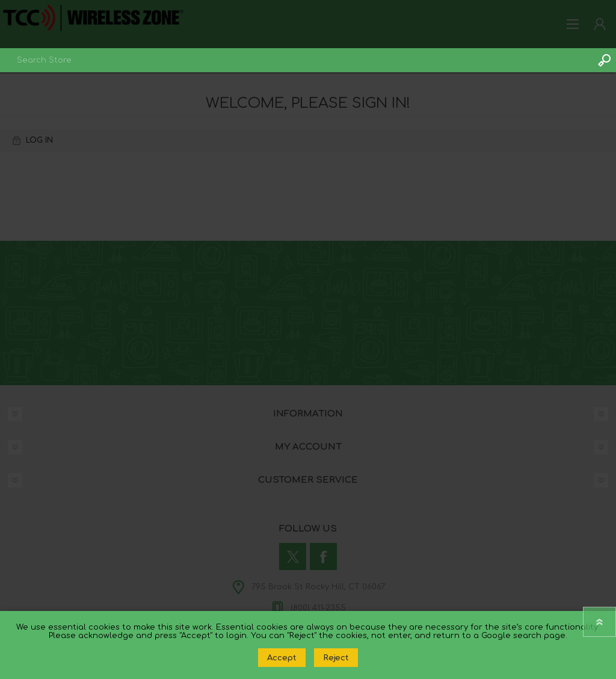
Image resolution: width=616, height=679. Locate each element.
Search (604, 60)
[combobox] (296, 60)
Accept (282, 658)
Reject (336, 658)
